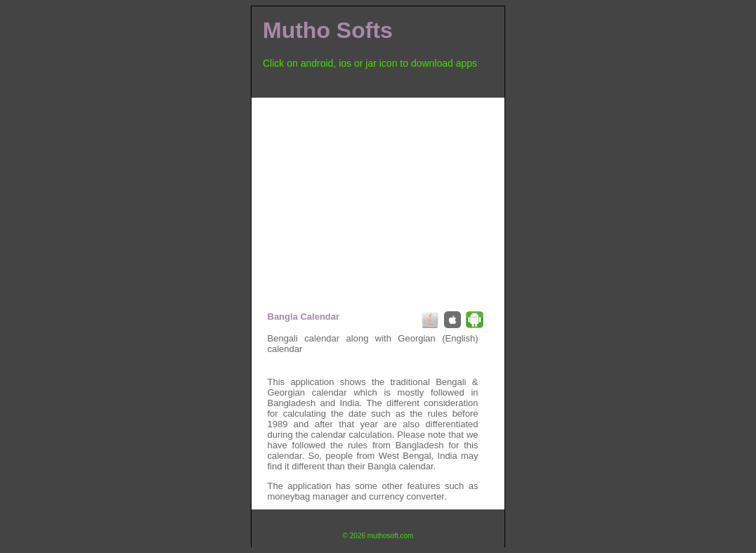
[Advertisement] (378, 196)
